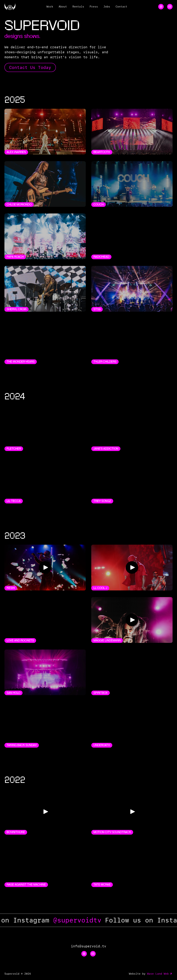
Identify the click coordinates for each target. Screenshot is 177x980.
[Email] (170, 7)
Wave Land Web (160, 974)
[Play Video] (45, 567)
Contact (121, 7)
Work (50, 7)
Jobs (107, 7)
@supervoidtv (82, 920)
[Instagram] (161, 7)
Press (94, 7)
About (63, 7)
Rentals (78, 7)
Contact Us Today (30, 67)
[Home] (10, 7)
